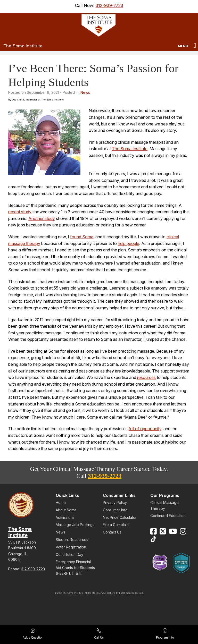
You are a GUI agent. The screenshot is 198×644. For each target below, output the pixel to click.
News (85, 92)
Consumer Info (115, 510)
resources (146, 377)
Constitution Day (69, 554)
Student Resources (72, 540)
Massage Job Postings (75, 525)
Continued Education (168, 516)
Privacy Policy (115, 502)
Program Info (165, 634)
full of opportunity (145, 429)
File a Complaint (116, 525)
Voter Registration (71, 547)
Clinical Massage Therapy (164, 505)
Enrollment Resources (131, 593)
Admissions (65, 517)
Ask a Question (33, 634)
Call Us (99, 634)
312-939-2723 (109, 5)
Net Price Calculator (120, 517)
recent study (20, 212)
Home (61, 502)
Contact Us (112, 532)
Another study (42, 218)
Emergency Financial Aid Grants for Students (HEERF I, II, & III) (75, 567)
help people (129, 243)
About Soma (66, 510)
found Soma (82, 237)
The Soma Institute (23, 46)
